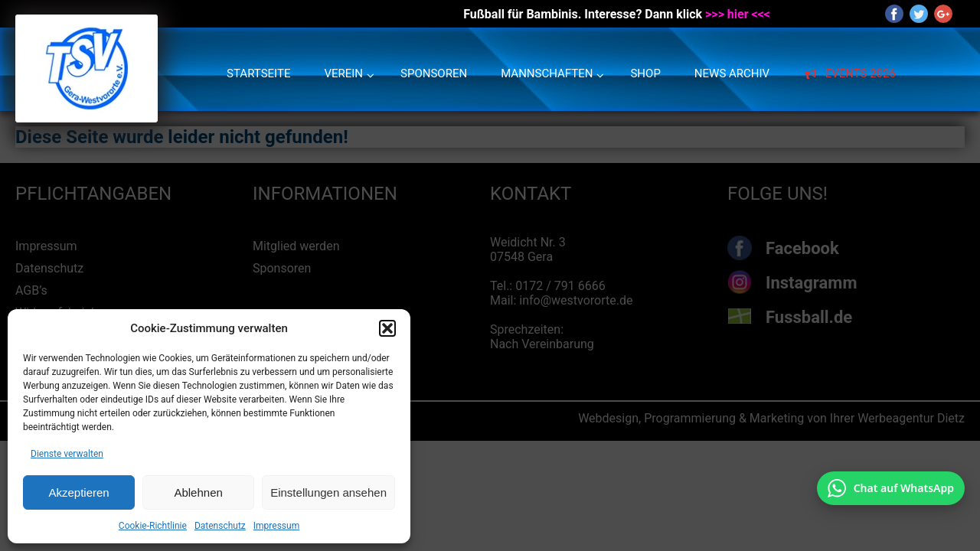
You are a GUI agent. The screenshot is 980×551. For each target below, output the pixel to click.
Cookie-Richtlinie (153, 526)
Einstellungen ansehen (328, 492)
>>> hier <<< (738, 14)
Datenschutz (220, 526)
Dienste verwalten (67, 454)
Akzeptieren (78, 492)
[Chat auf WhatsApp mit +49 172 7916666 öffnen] (891, 488)
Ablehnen (198, 492)
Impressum (276, 526)
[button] (387, 328)
